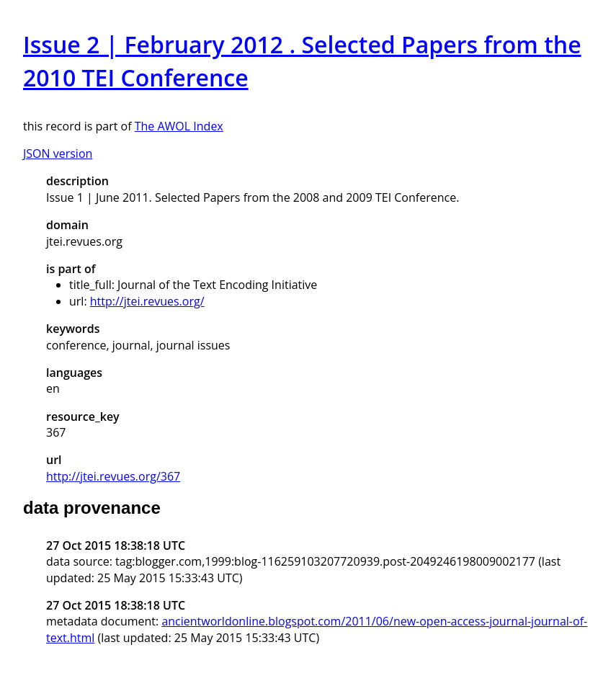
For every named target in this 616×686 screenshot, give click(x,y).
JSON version (58, 153)
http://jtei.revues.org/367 (113, 476)
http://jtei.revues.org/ (147, 301)
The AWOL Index (179, 126)
